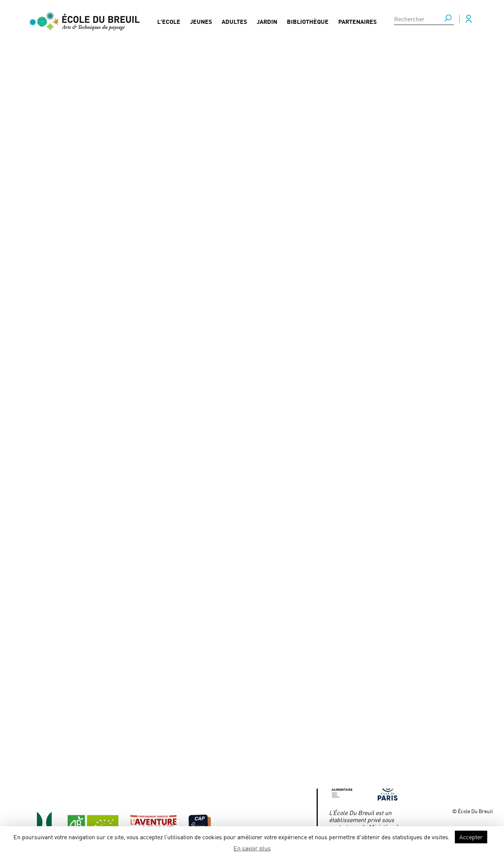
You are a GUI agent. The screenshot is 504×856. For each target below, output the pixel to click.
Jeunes (201, 24)
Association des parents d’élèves (241, 780)
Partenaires (357, 24)
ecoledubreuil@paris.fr (359, 749)
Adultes (234, 24)
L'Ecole (169, 24)
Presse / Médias (155, 743)
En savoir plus (252, 848)
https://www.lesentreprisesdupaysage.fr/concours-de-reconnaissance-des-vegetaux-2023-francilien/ (170, 472)
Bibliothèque (308, 24)
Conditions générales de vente (238, 743)
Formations (96, 762)
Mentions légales (220, 725)
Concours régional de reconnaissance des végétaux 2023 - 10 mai (163, 73)
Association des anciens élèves (238, 762)
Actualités (55, 73)
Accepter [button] (471, 837)
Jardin (267, 24)
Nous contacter (156, 762)
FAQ (139, 725)
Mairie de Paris (349, 760)
